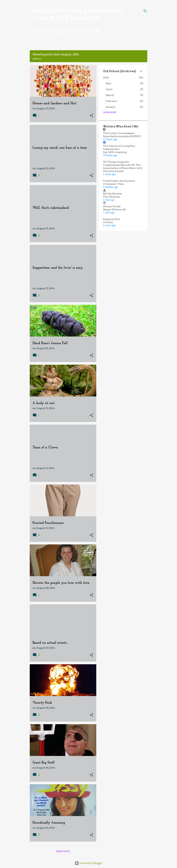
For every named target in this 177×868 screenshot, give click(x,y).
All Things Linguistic (116, 162)
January (111, 107)
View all (37, 59)
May (109, 83)
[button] (91, 116)
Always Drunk (112, 206)
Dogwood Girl (111, 219)
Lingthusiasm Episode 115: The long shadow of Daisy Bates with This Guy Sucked (123, 168)
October (108, 222)
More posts (63, 851)
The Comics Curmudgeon (119, 133)
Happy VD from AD (115, 209)
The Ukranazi (111, 197)
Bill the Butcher (113, 194)
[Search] (145, 11)
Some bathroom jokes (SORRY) (122, 136)
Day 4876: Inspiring (115, 152)
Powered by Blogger (88, 863)
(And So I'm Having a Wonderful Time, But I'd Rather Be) (78, 14)
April (109, 89)
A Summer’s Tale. (114, 184)
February (111, 101)
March (110, 95)
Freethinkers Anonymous (119, 181)
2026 (106, 78)
